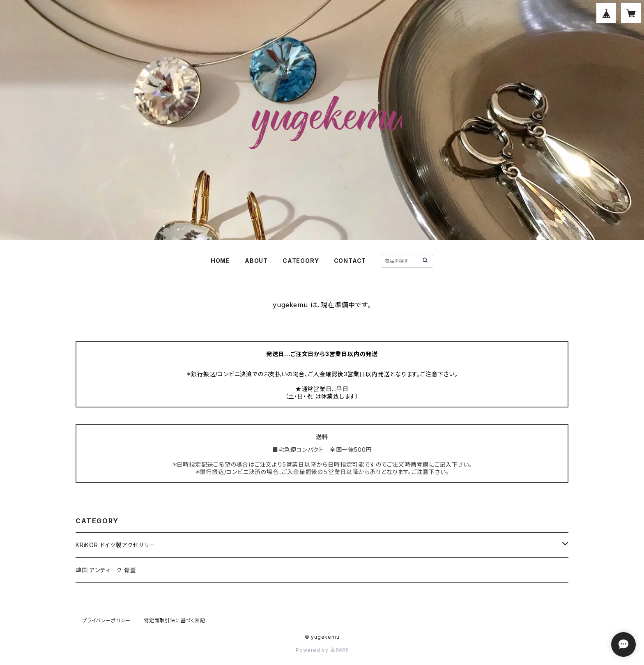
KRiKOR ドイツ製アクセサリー (115, 545)
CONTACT (350, 261)
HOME (220, 261)
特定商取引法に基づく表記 (175, 620)
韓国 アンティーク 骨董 (106, 570)
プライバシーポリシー (106, 620)
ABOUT (256, 261)
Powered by (322, 650)
